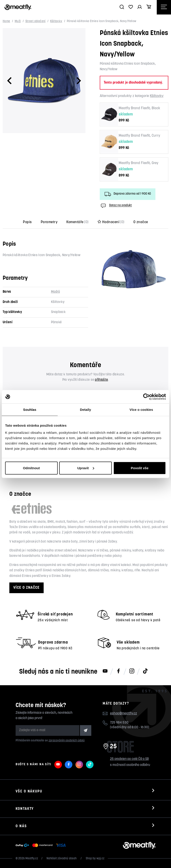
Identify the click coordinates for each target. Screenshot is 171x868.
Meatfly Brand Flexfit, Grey (138, 163)
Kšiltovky (56, 21)
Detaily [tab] (85, 410)
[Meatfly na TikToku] (145, 671)
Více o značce (26, 588)
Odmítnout (31, 468)
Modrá (56, 292)
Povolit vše (140, 468)
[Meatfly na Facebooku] (118, 671)
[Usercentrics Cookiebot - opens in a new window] (146, 397)
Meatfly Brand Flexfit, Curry (139, 136)
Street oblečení (36, 21)
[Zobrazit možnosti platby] (42, 845)
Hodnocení (111, 222)
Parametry (49, 222)
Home (6, 21)
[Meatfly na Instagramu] (132, 671)
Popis (27, 222)
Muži (18, 21)
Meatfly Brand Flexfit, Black (139, 108)
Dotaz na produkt (116, 206)
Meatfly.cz (32, 859)
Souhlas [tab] (30, 410)
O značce (141, 222)
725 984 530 (119, 723)
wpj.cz (100, 859)
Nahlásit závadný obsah (62, 859)
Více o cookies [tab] (141, 410)
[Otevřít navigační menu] (164, 7)
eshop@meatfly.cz (123, 714)
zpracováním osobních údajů (67, 741)
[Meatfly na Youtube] (105, 671)
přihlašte (101, 380)
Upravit (86, 468)
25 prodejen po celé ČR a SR (129, 759)
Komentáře (77, 222)
